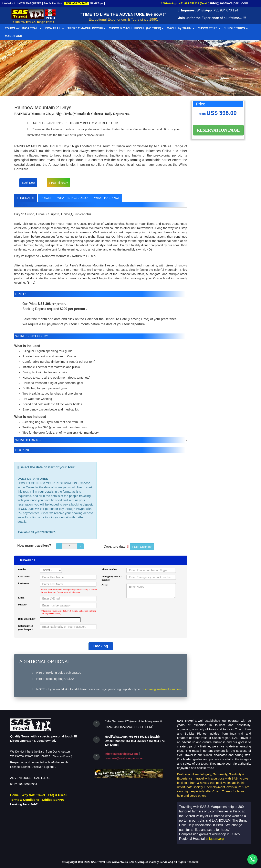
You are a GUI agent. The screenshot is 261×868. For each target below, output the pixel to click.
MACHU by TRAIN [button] (180, 28)
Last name (24, 583)
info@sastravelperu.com (121, 754)
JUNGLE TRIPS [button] (236, 28)
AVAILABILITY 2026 (76, 3)
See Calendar (142, 547)
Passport (23, 605)
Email (21, 598)
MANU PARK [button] (14, 36)
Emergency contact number (112, 578)
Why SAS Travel (33, 795)
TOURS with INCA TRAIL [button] (23, 28)
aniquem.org (215, 839)
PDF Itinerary (58, 183)
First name (24, 576)
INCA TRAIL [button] (54, 28)
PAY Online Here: (53, 3)
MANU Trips (97, 3)
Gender (22, 569)
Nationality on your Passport (26, 628)
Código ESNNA (53, 800)
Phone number (109, 569)
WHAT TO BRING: (107, 198)
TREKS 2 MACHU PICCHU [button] (86, 28)
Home (14, 795)
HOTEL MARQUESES (29, 3)
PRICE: (46, 198)
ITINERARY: (26, 198)
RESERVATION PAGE (219, 130)
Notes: (105, 585)
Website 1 (9, 3)
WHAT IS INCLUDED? (72, 198)
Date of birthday (27, 619)
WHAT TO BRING (28, 440)
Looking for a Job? (24, 804)
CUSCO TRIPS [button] (209, 28)
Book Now (28, 183)
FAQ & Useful (58, 795)
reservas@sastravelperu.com (124, 758)
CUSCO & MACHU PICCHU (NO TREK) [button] (136, 28)
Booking (101, 646)
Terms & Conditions (25, 800)
